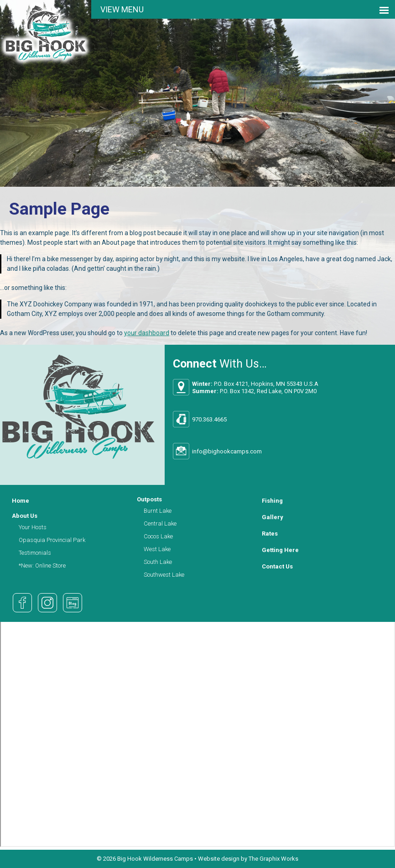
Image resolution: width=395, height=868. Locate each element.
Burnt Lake (158, 511)
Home (21, 501)
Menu (133, 9)
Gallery (273, 517)
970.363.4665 (209, 419)
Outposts (149, 499)
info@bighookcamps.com (227, 451)
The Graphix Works (273, 859)
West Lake (157, 549)
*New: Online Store (42, 566)
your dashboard (147, 333)
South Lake (158, 562)
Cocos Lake (158, 536)
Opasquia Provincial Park (52, 540)
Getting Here (280, 550)
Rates (270, 534)
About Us (25, 516)
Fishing (272, 501)
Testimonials (35, 553)
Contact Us (277, 566)
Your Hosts (33, 527)
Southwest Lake (164, 575)
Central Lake (160, 523)
